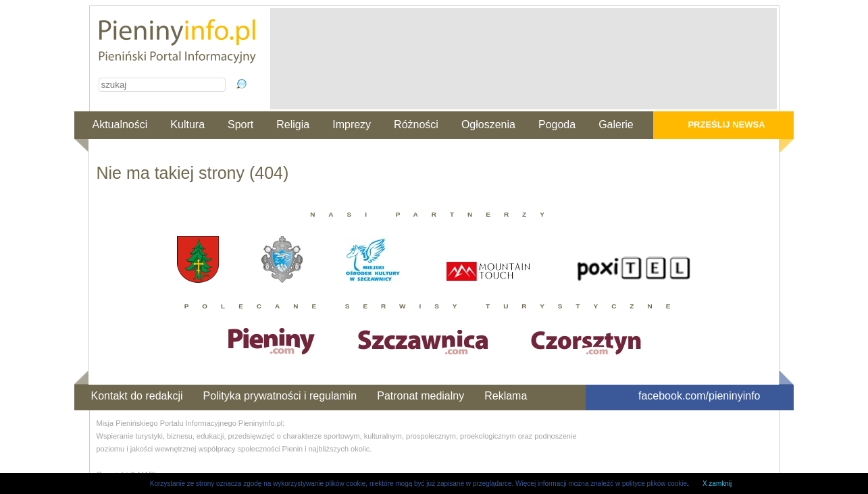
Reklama (506, 396)
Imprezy (352, 125)
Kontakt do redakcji (137, 396)
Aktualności (120, 125)
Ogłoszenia (488, 125)
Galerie (616, 125)
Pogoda (557, 125)
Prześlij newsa (726, 125)
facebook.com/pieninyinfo (699, 396)
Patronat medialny (420, 396)
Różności (416, 125)
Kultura (187, 125)
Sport (240, 125)
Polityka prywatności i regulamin (280, 396)
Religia (293, 125)
